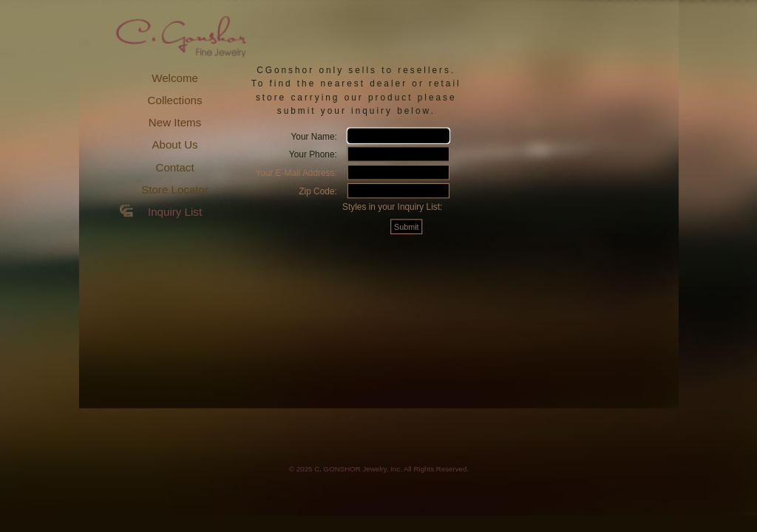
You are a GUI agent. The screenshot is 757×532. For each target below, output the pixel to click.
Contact (175, 167)
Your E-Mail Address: (296, 173)
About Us (174, 144)
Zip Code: (318, 191)
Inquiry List (175, 212)
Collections (175, 100)
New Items (175, 122)
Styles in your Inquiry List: (392, 207)
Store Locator (175, 190)
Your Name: (313, 136)
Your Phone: (313, 154)
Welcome (175, 78)
